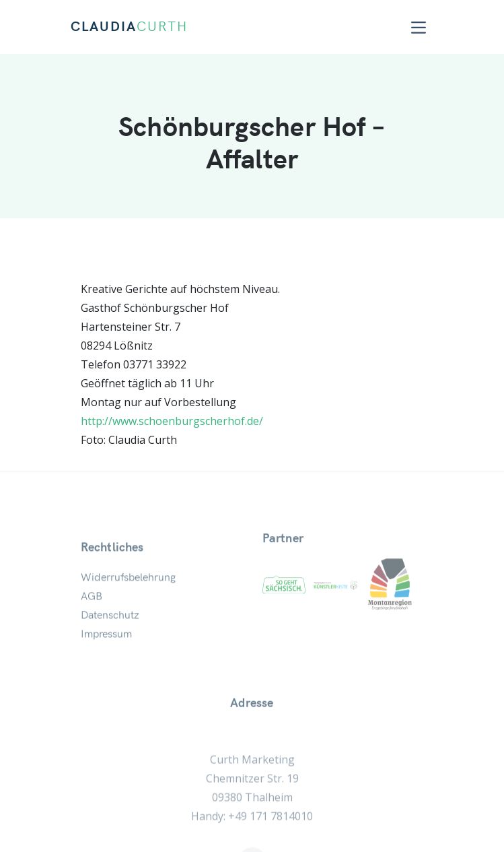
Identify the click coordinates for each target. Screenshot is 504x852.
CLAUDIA (129, 27)
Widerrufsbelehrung (128, 593)
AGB (92, 612)
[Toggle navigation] (419, 27)
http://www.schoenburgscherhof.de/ (172, 421)
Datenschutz (110, 631)
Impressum (106, 650)
